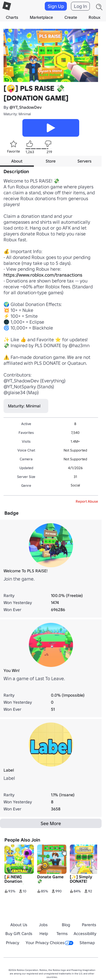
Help (44, 934)
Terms (62, 934)
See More (51, 823)
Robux (95, 17)
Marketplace (41, 17)
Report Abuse (87, 501)
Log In (80, 6)
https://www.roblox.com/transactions (43, 275)
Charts (12, 17)
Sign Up (56, 6)
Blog (66, 925)
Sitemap (87, 943)
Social (75, 485)
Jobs (43, 925)
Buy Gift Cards (19, 934)
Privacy (13, 943)
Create (71, 17)
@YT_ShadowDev (25, 107)
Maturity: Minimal (17, 114)
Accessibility (85, 934)
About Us (19, 925)
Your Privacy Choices (49, 943)
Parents (89, 925)
